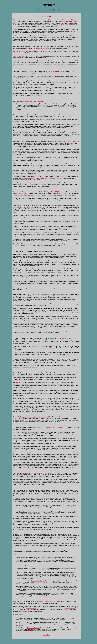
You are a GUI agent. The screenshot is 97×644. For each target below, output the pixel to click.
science (18, 382)
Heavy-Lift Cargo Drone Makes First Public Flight (34, 417)
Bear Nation (64, 25)
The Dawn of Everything (34, 628)
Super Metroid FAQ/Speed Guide (56, 192)
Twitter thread (22, 193)
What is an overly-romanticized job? (49, 602)
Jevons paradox (70, 608)
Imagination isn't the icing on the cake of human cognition (38, 473)
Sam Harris (65, 338)
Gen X (33, 73)
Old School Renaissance (38, 581)
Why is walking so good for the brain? (33, 101)
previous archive (46, 16)
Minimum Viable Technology (24, 56)
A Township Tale (24, 503)
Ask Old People (52, 71)
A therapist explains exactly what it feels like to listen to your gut (42, 178)
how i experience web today (41, 48)
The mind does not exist (69, 141)
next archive (46, 635)
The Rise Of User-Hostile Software (23, 51)
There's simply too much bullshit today (55, 427)
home (46, 15)
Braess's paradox (31, 608)
